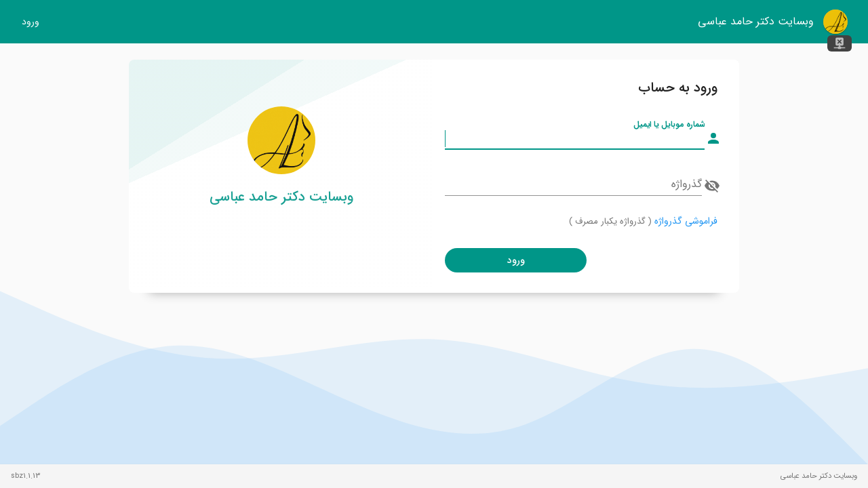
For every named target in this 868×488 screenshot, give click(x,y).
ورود (31, 22)
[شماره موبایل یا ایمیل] (575, 138)
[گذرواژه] (573, 184)
